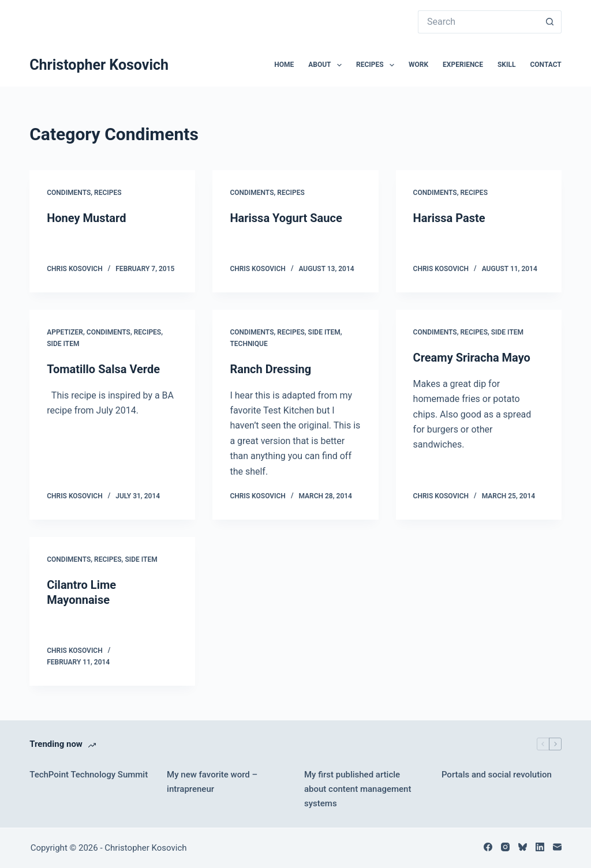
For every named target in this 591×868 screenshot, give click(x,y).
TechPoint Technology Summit (89, 775)
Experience (463, 65)
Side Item (63, 344)
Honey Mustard (86, 218)
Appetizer (65, 332)
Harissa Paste (449, 218)
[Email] (557, 847)
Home (284, 65)
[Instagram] (505, 847)
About (327, 65)
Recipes (377, 65)
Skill (507, 65)
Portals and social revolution (497, 775)
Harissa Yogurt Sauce (286, 218)
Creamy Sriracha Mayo (472, 358)
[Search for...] (478, 22)
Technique (248, 344)
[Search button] (550, 22)
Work (418, 65)
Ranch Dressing (270, 369)
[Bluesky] (523, 847)
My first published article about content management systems (358, 789)
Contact (545, 65)
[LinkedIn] (540, 847)
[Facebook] (488, 847)
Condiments (69, 193)
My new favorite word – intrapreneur (212, 782)
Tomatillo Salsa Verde (103, 369)
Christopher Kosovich (99, 65)
